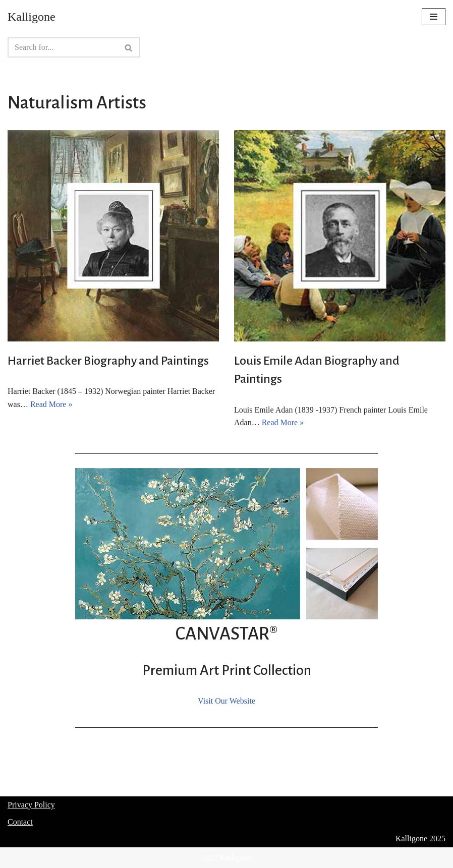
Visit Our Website (227, 701)
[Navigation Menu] (434, 17)
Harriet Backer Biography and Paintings (108, 361)
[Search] (63, 47)
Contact (20, 822)
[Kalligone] (32, 17)
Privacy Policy (31, 805)
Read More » (51, 404)
